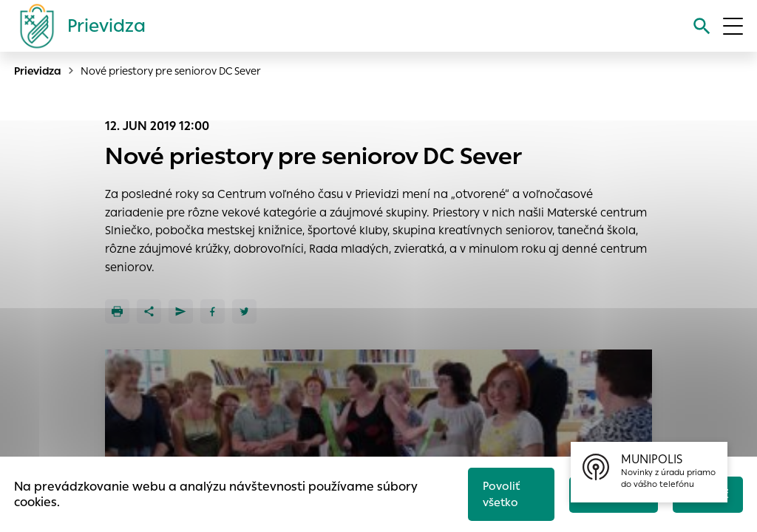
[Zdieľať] (149, 311)
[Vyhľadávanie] (701, 26)
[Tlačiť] (117, 311)
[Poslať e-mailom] (181, 311)
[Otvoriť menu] (733, 26)
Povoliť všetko (498, 493)
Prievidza (38, 71)
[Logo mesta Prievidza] (77, 26)
